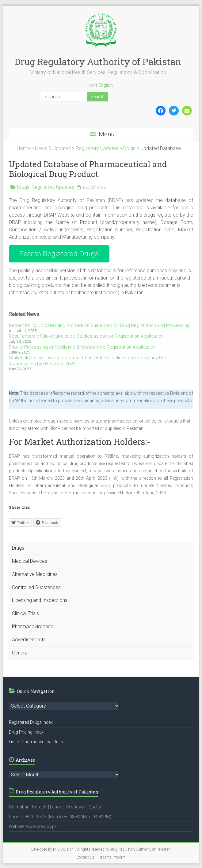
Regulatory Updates (53, 187)
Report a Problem (112, 857)
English (106, 85)
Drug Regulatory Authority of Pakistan (98, 62)
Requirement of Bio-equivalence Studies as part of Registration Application (86, 336)
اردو (92, 86)
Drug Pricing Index (26, 732)
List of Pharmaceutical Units (36, 742)
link (114, 478)
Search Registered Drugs (59, 254)
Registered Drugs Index (31, 722)
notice (99, 471)
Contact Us (85, 857)
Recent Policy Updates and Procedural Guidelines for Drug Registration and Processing (99, 325)
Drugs (23, 187)
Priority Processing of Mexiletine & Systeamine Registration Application (82, 347)
